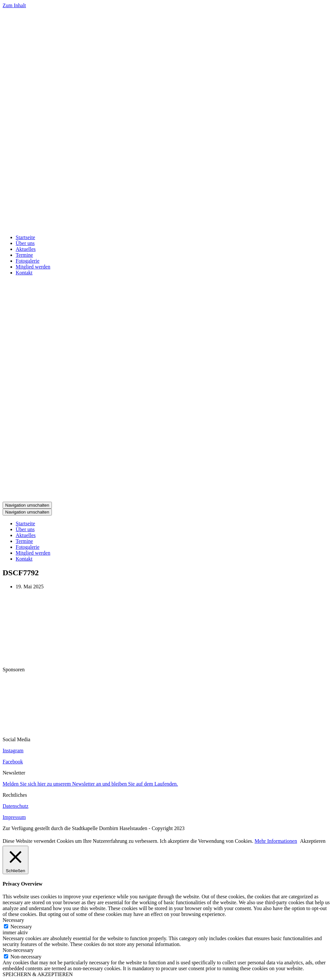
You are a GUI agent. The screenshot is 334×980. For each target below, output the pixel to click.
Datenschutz (15, 806)
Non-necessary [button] (18, 950)
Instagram (13, 751)
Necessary (21, 927)
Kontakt (24, 273)
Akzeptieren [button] (313, 841)
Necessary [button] (13, 920)
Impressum (14, 817)
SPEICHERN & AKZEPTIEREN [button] (38, 974)
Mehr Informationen (276, 841)
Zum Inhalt (14, 5)
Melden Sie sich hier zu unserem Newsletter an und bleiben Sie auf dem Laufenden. (90, 784)
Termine (24, 255)
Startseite (25, 237)
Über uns (25, 243)
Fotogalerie (28, 261)
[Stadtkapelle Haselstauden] (167, 226)
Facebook (13, 762)
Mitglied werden (33, 267)
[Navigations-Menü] (27, 505)
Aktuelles (26, 249)
